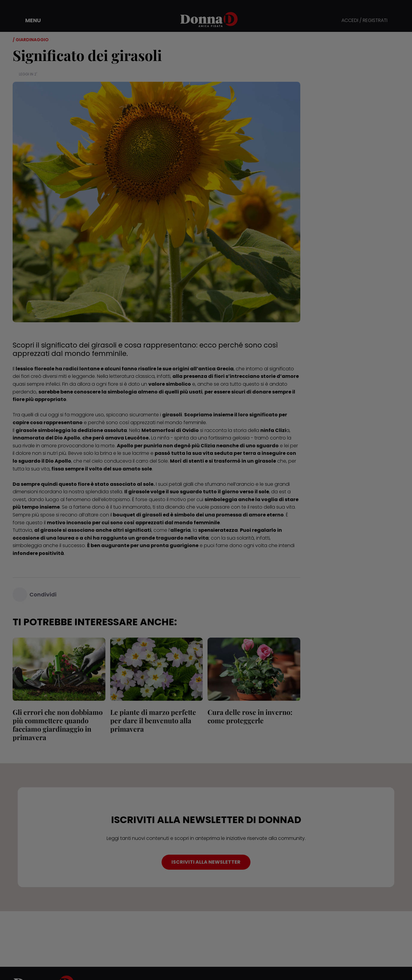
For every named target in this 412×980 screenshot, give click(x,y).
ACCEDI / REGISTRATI (364, 21)
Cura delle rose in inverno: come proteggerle (250, 716)
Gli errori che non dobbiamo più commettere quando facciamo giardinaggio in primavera (58, 725)
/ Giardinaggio (31, 40)
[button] (29, 20)
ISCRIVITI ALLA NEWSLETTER (206, 862)
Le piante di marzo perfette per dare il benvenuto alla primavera (153, 720)
